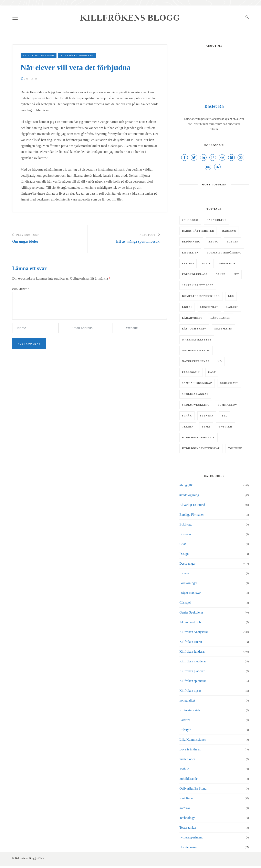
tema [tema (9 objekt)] (206, 427)
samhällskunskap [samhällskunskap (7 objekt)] (197, 383)
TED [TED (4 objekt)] (225, 416)
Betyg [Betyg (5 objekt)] (213, 242)
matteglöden (187, 759)
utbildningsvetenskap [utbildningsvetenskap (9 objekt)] (201, 448)
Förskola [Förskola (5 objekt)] (227, 263)
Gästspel (185, 603)
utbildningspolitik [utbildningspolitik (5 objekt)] (199, 437)
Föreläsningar (188, 583)
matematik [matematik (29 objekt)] (224, 329)
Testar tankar (188, 828)
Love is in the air (190, 749)
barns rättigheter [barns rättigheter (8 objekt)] (198, 231)
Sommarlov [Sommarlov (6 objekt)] (227, 405)
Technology (187, 818)
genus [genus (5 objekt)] (220, 274)
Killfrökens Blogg (130, 18)
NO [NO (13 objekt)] (220, 361)
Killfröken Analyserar (194, 632)
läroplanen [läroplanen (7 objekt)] (220, 318)
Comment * (21, 289)
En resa (184, 573)
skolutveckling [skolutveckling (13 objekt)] (196, 405)
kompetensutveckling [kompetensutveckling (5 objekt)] (201, 296)
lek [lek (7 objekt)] (231, 296)
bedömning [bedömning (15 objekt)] (191, 242)
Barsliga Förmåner (192, 515)
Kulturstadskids (190, 710)
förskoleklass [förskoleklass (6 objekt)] (195, 274)
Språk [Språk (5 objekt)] (187, 416)
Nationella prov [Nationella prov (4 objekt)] (196, 350)
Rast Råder (187, 798)
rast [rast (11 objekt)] (212, 372)
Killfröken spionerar (193, 681)
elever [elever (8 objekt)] (233, 242)
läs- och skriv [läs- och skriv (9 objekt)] (194, 329)
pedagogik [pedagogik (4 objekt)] (191, 372)
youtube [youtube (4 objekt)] (235, 448)
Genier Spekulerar (191, 612)
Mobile (184, 769)
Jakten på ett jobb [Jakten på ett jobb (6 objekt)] (198, 285)
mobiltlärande (189, 779)
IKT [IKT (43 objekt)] (236, 274)
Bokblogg (186, 524)
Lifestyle (185, 730)
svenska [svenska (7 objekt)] (207, 416)
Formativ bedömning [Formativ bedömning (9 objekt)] (224, 253)
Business (185, 534)
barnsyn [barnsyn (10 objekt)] (229, 231)
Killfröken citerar (191, 642)
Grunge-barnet (108, 122)
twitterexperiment (191, 837)
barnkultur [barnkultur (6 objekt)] (217, 220)
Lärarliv (185, 720)
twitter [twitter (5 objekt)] (225, 427)
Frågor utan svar (190, 593)
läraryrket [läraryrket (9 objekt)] (192, 318)
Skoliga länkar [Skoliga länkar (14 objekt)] (195, 394)
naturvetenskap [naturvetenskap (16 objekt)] (196, 361)
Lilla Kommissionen (193, 740)
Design (184, 554)
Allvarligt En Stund (39, 55)
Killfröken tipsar (190, 691)
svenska (185, 808)
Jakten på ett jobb (191, 622)
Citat (183, 544)
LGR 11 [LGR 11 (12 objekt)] (187, 307)
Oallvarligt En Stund (193, 788)
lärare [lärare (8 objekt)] (232, 307)
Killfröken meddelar (193, 661)
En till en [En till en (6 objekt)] (190, 253)
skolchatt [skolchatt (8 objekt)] (229, 383)
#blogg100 (186, 485)
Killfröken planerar (192, 671)
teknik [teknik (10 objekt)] (188, 427)
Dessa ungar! (188, 563)
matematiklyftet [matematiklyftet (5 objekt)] (197, 340)
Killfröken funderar (77, 55)
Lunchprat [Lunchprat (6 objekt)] (209, 307)
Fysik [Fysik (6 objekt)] (207, 263)
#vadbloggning (189, 495)
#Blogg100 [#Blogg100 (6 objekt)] (190, 220)
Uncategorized (189, 847)
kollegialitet (187, 700)
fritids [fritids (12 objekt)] (188, 263)
